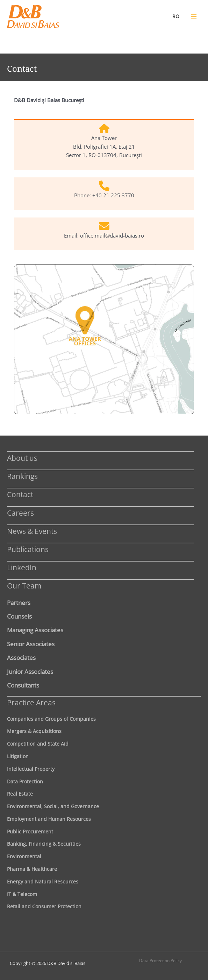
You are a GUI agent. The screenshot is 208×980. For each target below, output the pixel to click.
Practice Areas (31, 702)
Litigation (18, 756)
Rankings (22, 476)
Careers (20, 513)
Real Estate (20, 794)
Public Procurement (30, 831)
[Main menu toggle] (194, 16)
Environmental (24, 856)
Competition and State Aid (38, 744)
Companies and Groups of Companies (51, 719)
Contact (20, 494)
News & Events (32, 531)
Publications (28, 549)
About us (22, 458)
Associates (21, 657)
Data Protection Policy (160, 961)
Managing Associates (35, 630)
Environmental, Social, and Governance (53, 806)
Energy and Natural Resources (43, 882)
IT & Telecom (22, 894)
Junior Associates (30, 671)
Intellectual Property (31, 769)
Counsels (19, 616)
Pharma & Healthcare (32, 869)
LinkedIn (22, 567)
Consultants (23, 685)
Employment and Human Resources (49, 819)
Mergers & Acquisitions (34, 731)
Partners (19, 602)
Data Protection (25, 781)
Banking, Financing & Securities (44, 844)
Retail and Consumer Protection (44, 906)
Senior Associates (31, 644)
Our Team (24, 586)
